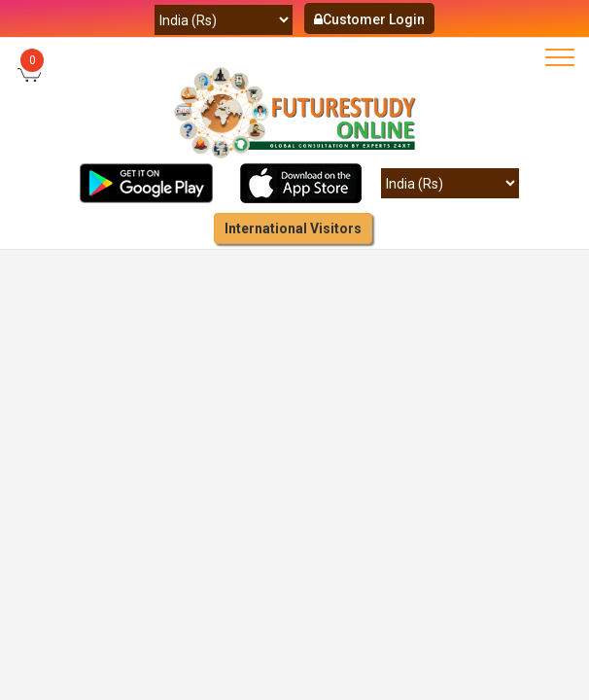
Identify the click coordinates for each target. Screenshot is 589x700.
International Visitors (293, 228)
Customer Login (369, 19)
